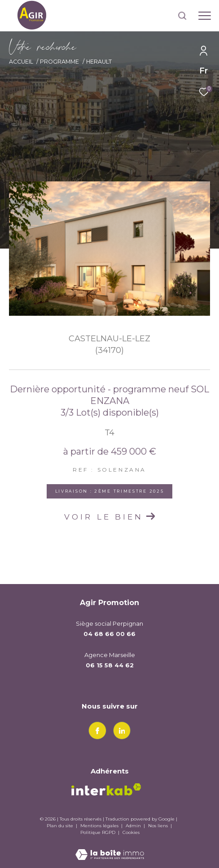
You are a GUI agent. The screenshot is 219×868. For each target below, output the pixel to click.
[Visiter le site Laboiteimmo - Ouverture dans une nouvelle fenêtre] (110, 849)
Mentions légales (100, 826)
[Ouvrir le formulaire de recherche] (182, 16)
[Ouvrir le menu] (205, 16)
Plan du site (61, 826)
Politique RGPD (98, 832)
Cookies (131, 833)
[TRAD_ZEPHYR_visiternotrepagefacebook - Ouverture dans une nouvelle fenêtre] (97, 730)
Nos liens (159, 826)
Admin (134, 826)
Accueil (21, 62)
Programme (59, 62)
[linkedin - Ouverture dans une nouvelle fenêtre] (122, 730)
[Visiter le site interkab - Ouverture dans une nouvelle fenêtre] (106, 789)
